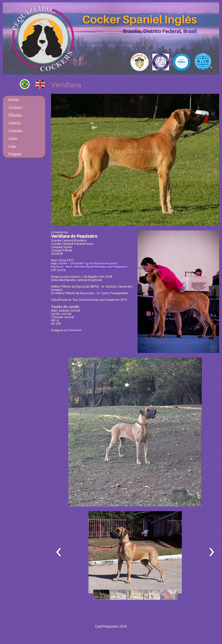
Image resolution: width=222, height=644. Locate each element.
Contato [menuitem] (16, 131)
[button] (101, 595)
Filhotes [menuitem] (15, 115)
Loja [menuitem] (12, 146)
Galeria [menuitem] (14, 123)
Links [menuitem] (13, 138)
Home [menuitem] (14, 100)
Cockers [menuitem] (15, 107)
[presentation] (59, 552)
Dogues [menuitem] (15, 154)
